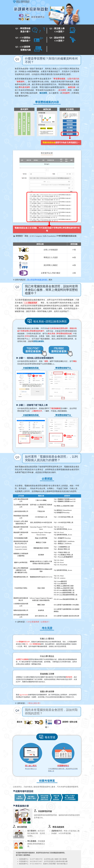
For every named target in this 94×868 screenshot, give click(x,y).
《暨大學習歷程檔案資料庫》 (37, 280)
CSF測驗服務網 (31, 303)
